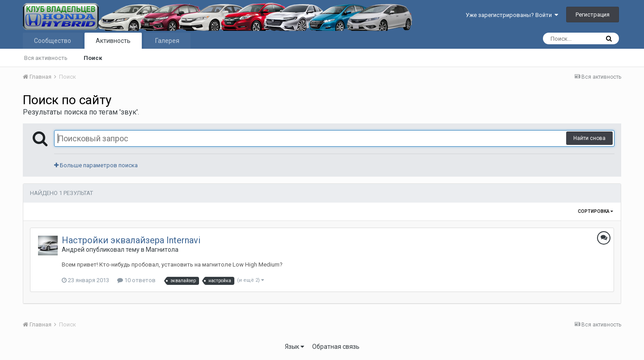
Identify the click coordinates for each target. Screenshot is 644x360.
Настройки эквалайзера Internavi (131, 240)
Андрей (73, 250)
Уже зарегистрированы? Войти (512, 15)
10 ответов (136, 280)
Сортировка (595, 211)
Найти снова (589, 138)
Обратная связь (336, 347)
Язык (294, 347)
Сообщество (53, 41)
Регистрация (593, 15)
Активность (113, 41)
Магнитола (162, 250)
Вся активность (46, 58)
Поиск (93, 58)
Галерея (167, 41)
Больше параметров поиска (96, 165)
